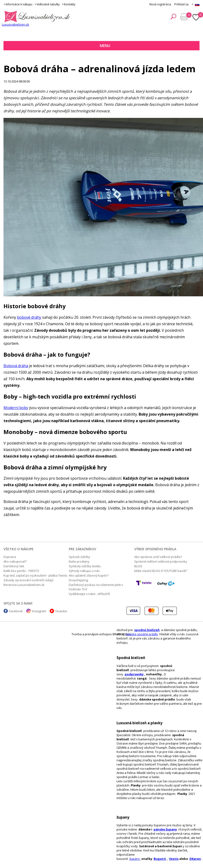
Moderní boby (16, 408)
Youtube (61, 611)
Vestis (174, 859)
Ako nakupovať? (15, 561)
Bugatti (160, 859)
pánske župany (165, 829)
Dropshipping (78, 580)
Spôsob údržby (79, 557)
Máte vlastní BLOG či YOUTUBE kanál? (161, 571)
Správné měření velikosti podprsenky (161, 561)
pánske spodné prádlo (142, 634)
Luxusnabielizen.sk (15, 24)
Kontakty (70, 4)
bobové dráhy (29, 317)
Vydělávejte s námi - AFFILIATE (89, 594)
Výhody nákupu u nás (84, 571)
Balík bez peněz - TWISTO (21, 571)
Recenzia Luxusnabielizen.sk (24, 585)
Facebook (16, 611)
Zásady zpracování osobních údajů (28, 580)
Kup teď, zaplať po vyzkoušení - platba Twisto (35, 575)
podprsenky (134, 674)
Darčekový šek (14, 566)
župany (135, 859)
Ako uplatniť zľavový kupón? (89, 575)
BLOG (138, 566)
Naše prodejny (79, 561)
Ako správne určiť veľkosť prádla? (158, 557)
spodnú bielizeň (147, 630)
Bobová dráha (16, 366)
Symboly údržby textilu (85, 566)
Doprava (10, 557)
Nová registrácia (160, 4)
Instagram (39, 611)
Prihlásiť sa (181, 4)
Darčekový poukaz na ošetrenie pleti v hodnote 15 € (96, 587)
